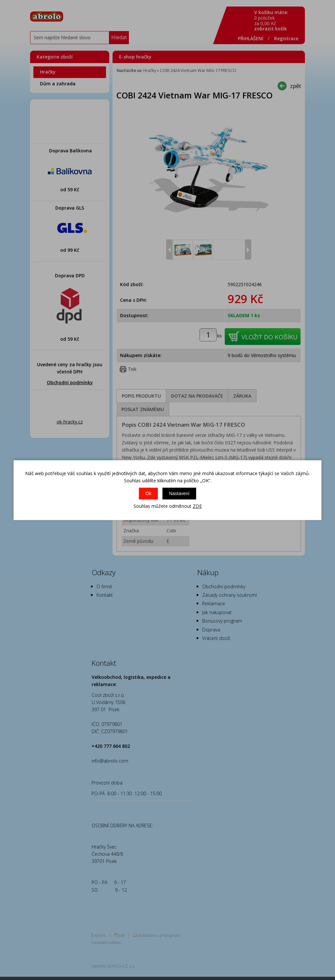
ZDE (197, 506)
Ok (149, 494)
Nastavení (179, 494)
